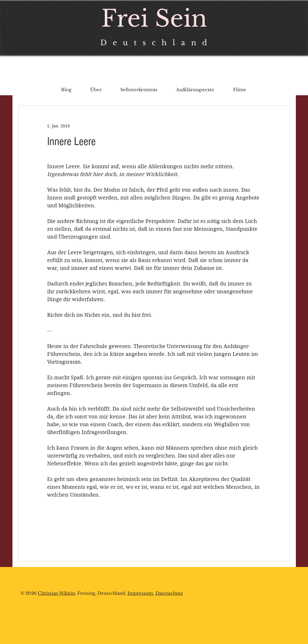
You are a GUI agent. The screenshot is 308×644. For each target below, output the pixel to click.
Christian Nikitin (56, 593)
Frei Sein (154, 19)
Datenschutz (169, 593)
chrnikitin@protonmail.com (57, 622)
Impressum (140, 593)
